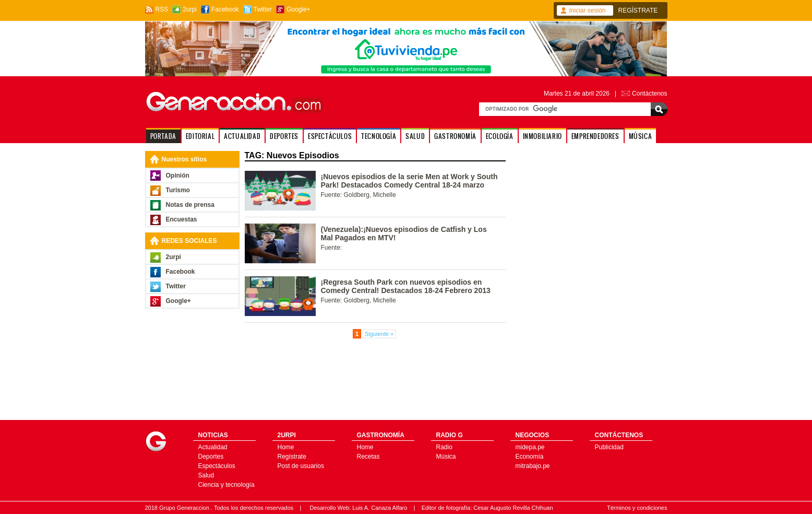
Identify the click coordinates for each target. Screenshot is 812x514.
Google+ (298, 9)
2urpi (190, 9)
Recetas (368, 457)
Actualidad (213, 447)
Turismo (178, 190)
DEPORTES (284, 136)
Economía (530, 457)
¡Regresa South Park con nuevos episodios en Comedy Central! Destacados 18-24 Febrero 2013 (406, 286)
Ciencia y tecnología (226, 485)
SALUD (415, 136)
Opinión (178, 176)
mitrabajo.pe (533, 466)
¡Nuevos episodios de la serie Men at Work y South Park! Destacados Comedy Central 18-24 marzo (409, 181)
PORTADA (163, 136)
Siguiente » (379, 334)
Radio (444, 447)
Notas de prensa (190, 205)
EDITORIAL (200, 136)
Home (286, 447)
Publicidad (609, 447)
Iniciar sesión (588, 10)
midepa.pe (530, 447)
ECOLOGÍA (500, 136)
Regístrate (292, 457)
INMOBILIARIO (542, 136)
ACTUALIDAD (242, 136)
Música (446, 457)
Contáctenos (649, 94)
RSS (162, 9)
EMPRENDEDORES (595, 136)
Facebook (225, 9)
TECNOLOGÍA (379, 136)
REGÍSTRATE (638, 10)
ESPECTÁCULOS (330, 136)
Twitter (263, 9)
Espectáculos (217, 466)
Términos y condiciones (637, 508)
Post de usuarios (301, 466)
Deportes (211, 457)
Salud (206, 475)
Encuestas (182, 219)
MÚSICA (641, 136)
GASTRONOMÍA (455, 136)
